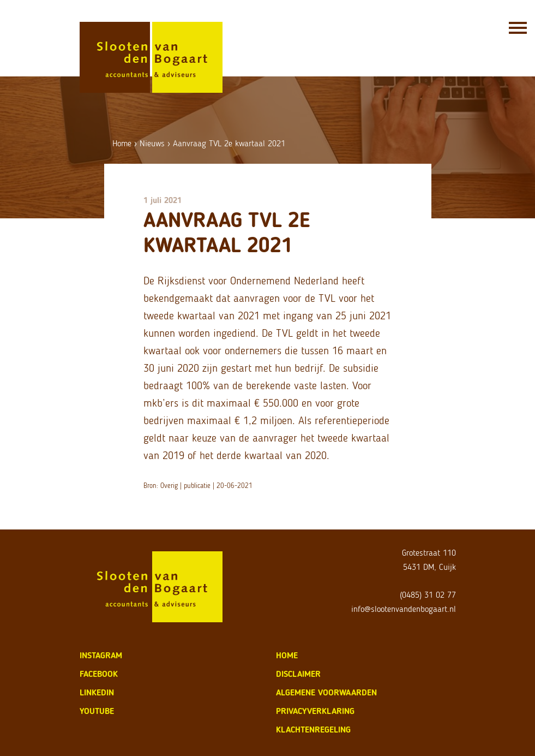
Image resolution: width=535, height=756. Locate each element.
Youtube (97, 711)
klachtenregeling (313, 730)
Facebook (99, 674)
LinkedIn (97, 692)
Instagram (101, 655)
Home (122, 143)
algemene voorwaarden (326, 692)
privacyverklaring (315, 711)
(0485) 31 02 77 (428, 595)
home (287, 655)
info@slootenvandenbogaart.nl (404, 609)
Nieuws (152, 143)
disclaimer (298, 674)
